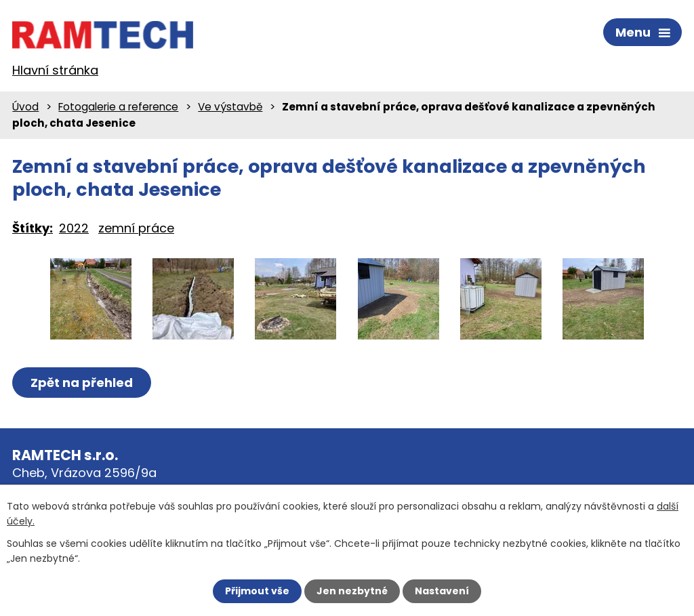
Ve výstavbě (230, 107)
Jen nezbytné (352, 591)
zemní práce (136, 228)
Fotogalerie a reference (118, 107)
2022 (74, 228)
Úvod (25, 107)
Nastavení (442, 591)
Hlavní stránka (55, 70)
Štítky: (33, 228)
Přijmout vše (257, 591)
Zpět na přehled (82, 383)
